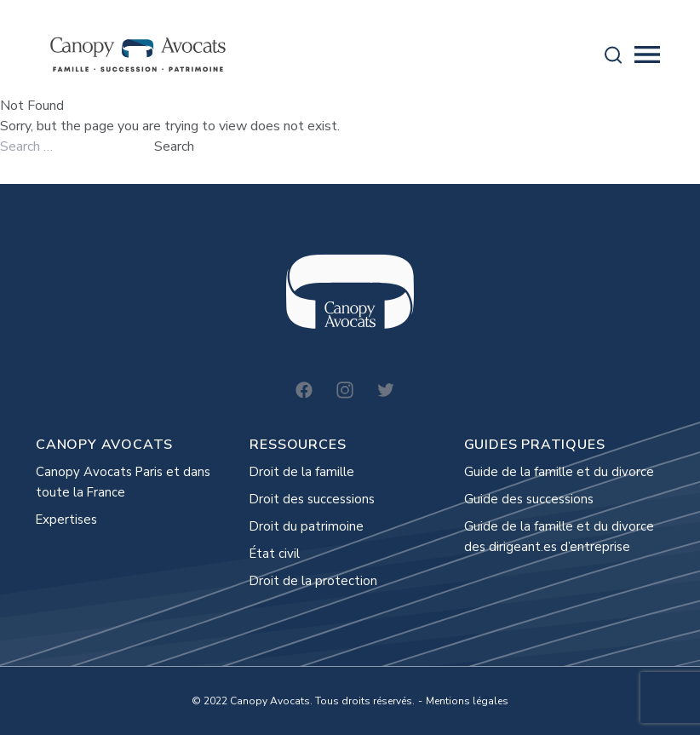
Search (174, 146)
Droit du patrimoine (307, 526)
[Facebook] (304, 390)
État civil (275, 554)
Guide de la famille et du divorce (559, 472)
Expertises (66, 520)
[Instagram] (345, 390)
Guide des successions (529, 499)
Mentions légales (467, 701)
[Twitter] (386, 390)
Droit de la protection (313, 581)
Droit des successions (312, 499)
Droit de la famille (302, 472)
